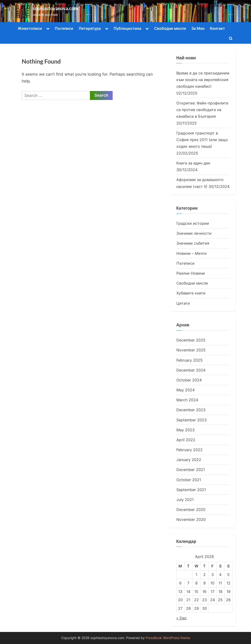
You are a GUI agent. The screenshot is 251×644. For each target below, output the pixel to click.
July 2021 (185, 500)
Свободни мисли (170, 28)
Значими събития (193, 243)
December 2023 (191, 410)
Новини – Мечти (191, 253)
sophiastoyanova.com (55, 8)
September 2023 (191, 420)
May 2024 (185, 390)
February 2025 (189, 360)
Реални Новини (191, 273)
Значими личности (194, 233)
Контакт (217, 28)
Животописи (30, 28)
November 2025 (191, 350)
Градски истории (193, 223)
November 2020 (191, 519)
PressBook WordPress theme (168, 638)
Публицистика (127, 28)
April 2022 (186, 440)
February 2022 (189, 450)
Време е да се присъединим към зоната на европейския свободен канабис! (203, 80)
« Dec (182, 618)
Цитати (183, 303)
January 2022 (189, 460)
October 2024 (189, 380)
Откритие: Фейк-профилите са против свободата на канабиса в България (202, 110)
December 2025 (191, 340)
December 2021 (191, 470)
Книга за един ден (193, 163)
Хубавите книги (191, 293)
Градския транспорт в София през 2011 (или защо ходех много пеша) (202, 140)
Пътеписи (64, 28)
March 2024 (187, 400)
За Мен (198, 28)
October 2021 (189, 480)
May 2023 (185, 430)
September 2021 (191, 490)
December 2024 (191, 370)
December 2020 (191, 510)
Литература (90, 28)
